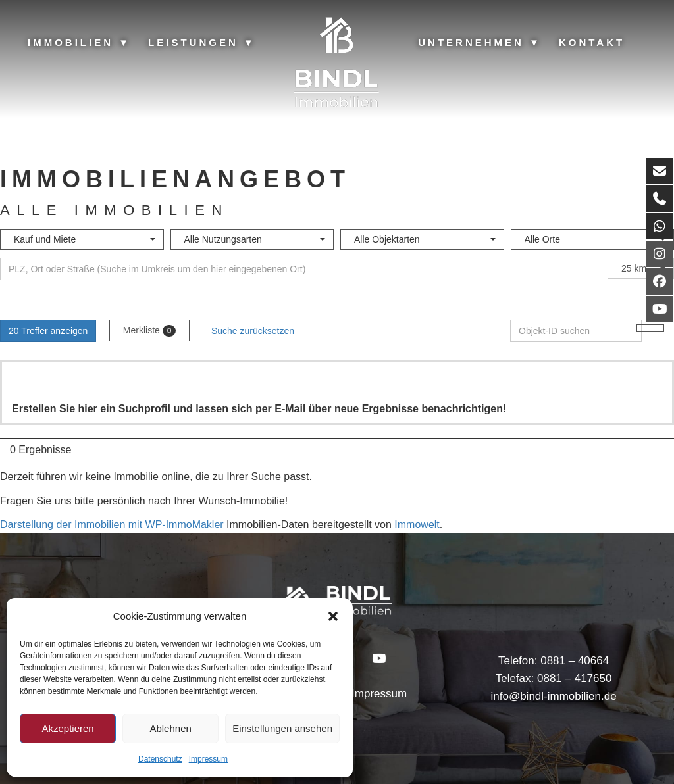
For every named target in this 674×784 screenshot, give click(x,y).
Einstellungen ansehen (282, 728)
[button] (333, 616)
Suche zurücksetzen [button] (253, 331)
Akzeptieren (67, 728)
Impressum (208, 759)
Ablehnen (170, 728)
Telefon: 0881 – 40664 (554, 661)
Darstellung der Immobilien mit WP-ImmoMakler (112, 525)
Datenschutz (160, 759)
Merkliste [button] (150, 331)
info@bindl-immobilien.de (553, 696)
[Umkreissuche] (304, 269)
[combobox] (82, 239)
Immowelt (417, 525)
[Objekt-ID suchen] (576, 331)
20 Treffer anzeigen (48, 331)
